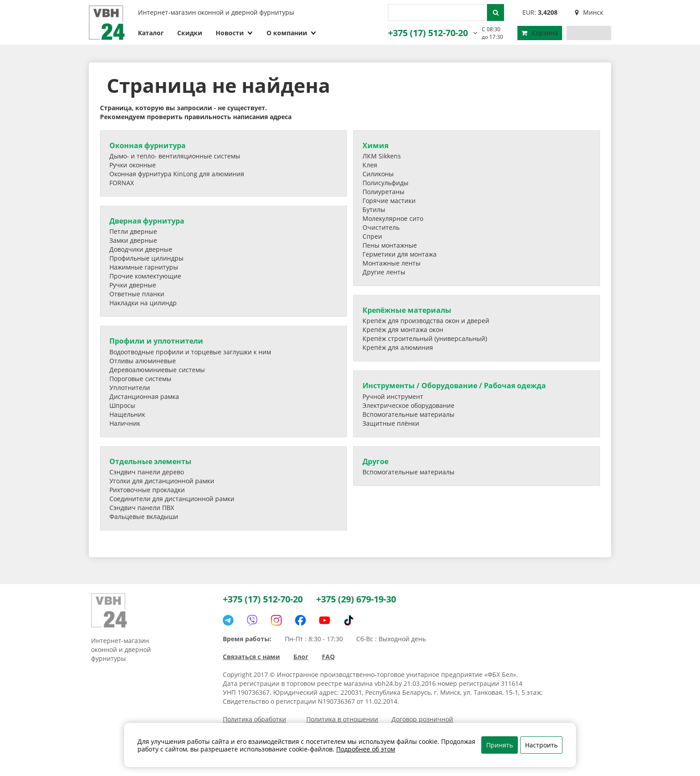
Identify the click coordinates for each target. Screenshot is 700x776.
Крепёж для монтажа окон (403, 330)
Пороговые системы (140, 379)
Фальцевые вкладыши (144, 517)
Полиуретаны (383, 192)
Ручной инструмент (393, 396)
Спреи (372, 236)
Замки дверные (133, 240)
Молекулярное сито (393, 218)
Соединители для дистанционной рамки (172, 499)
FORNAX (122, 183)
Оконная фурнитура (148, 145)
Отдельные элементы (150, 461)
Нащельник (127, 414)
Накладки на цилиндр (143, 303)
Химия (375, 145)
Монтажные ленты (392, 263)
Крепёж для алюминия (398, 347)
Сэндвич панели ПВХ (142, 508)
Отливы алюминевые (143, 361)
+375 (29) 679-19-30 (356, 599)
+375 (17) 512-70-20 (428, 33)
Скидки (190, 33)
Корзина (540, 33)
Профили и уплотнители (156, 341)
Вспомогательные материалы (408, 414)
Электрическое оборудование (408, 405)
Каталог (151, 33)
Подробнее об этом (366, 749)
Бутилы (374, 210)
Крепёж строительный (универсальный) (425, 338)
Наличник (125, 423)
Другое (375, 461)
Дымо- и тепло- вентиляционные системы (175, 156)
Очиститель (381, 227)
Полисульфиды (385, 183)
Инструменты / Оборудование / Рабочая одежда (454, 386)
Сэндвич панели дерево (147, 472)
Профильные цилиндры (146, 258)
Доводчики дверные (141, 249)
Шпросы (122, 405)
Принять (500, 745)
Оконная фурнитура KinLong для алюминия (177, 174)
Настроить (541, 745)
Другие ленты (384, 272)
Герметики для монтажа (400, 254)
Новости (234, 33)
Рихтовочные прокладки (147, 490)
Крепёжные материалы (407, 310)
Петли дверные (133, 231)
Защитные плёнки (391, 423)
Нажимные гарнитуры (144, 267)
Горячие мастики (389, 201)
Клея (370, 165)
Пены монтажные (390, 245)
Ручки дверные (133, 285)
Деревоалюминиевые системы (157, 370)
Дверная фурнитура (147, 221)
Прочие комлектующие (145, 276)
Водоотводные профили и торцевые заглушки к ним (190, 352)
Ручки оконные (133, 165)
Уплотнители (130, 388)
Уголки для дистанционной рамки (162, 481)
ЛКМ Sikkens (382, 156)
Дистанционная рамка (144, 396)
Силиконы (378, 174)
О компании (292, 33)
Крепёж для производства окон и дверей (426, 321)
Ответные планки (137, 294)
